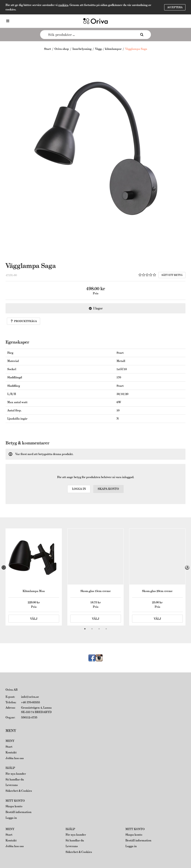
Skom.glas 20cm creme (157, 591)
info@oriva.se (30, 697)
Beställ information (19, 812)
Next (187, 567)
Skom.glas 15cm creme (96, 591)
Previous (4, 567)
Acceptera (175, 7)
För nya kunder (16, 774)
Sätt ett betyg (172, 275)
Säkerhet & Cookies (19, 791)
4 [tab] (106, 629)
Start (48, 49)
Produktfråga (23, 321)
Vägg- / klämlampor (108, 49)
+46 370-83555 (30, 702)
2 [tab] (92, 629)
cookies (63, 5)
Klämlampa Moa (34, 591)
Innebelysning (82, 49)
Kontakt (11, 752)
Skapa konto (108, 489)
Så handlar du (15, 779)
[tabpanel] (34, 577)
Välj (34, 619)
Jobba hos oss (15, 758)
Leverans (12, 785)
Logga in (79, 489)
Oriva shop (62, 49)
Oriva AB (12, 690)
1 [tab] (85, 629)
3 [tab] (99, 629)
